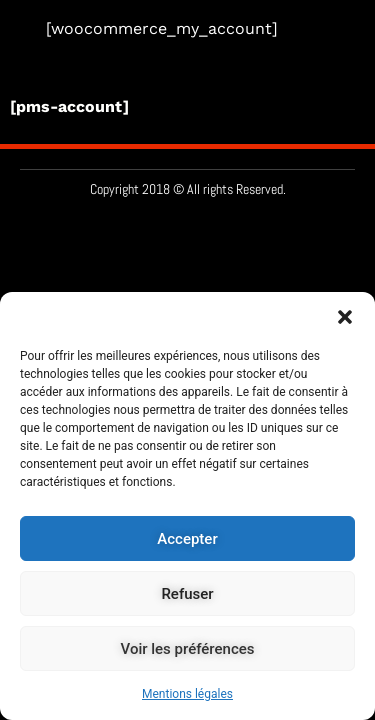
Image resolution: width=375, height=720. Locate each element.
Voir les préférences (188, 649)
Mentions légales (187, 694)
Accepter (187, 539)
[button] (345, 317)
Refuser (187, 594)
